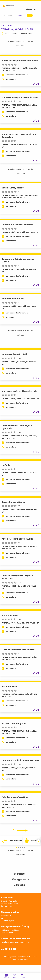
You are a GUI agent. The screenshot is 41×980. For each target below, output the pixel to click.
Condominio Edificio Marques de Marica (18, 260)
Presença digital (7, 921)
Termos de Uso (7, 906)
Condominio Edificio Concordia (17, 225)
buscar (22, 977)
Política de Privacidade (10, 930)
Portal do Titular (7, 933)
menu (6, 977)
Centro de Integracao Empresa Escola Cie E (17, 577)
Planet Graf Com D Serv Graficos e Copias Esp (19, 136)
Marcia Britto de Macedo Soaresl (18, 650)
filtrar (14, 977)
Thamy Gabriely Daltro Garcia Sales (20, 98)
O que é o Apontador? (10, 901)
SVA (3, 918)
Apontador (8, 15)
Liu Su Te (6, 465)
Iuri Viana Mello (10, 687)
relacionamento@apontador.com (15, 942)
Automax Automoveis (13, 299)
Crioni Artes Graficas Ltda (15, 797)
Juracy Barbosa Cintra (13, 502)
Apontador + (6, 916)
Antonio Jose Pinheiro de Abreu (18, 539)
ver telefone (11, 79)
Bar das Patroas (10, 615)
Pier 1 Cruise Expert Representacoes (20, 61)
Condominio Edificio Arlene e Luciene (20, 760)
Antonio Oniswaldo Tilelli (14, 354)
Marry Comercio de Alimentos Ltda (19, 391)
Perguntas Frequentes (10, 903)
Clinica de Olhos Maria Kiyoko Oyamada (17, 427)
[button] (16, 848)
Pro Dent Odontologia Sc (14, 724)
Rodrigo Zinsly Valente (13, 188)
